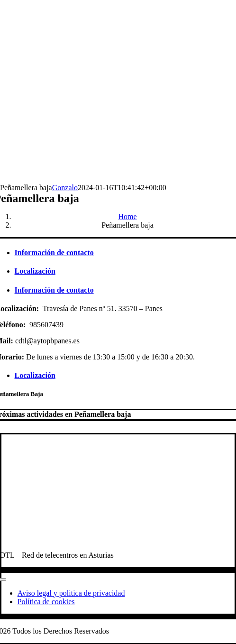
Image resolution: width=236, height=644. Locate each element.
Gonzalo (65, 188)
